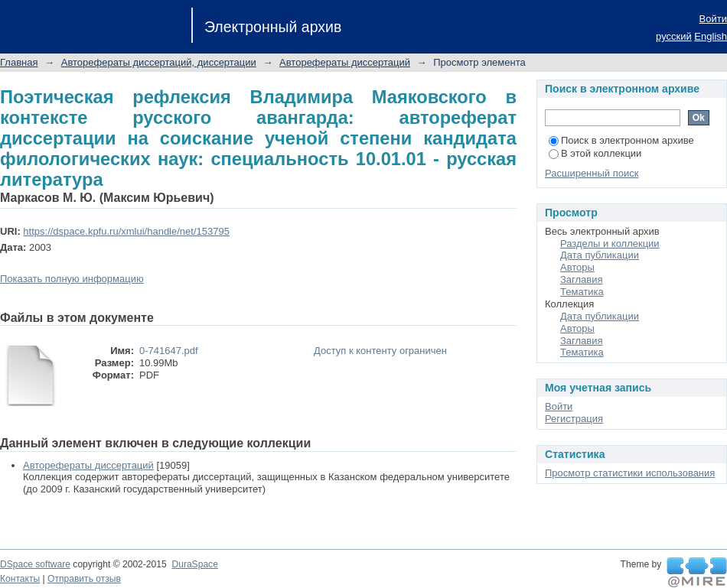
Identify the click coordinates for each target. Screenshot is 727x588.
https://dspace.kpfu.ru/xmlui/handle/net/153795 (126, 231)
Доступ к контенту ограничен (380, 351)
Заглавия (582, 279)
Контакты (20, 579)
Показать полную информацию (72, 279)
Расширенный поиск (592, 173)
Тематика (582, 292)
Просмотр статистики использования (630, 473)
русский (674, 36)
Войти (713, 19)
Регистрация (574, 419)
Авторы (577, 267)
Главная (19, 62)
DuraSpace (194, 564)
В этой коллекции (595, 153)
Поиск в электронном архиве (621, 140)
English (711, 36)
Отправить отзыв (84, 579)
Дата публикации (600, 255)
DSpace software (35, 564)
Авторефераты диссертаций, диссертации (159, 62)
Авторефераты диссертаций (345, 62)
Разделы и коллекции (610, 244)
